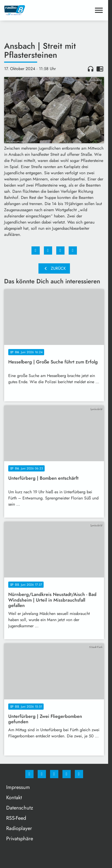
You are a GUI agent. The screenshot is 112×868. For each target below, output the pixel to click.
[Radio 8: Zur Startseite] (29, 10)
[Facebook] (29, 774)
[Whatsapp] (54, 774)
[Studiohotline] (67, 774)
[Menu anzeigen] (99, 10)
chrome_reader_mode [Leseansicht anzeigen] (100, 69)
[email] (79, 774)
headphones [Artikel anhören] (91, 69)
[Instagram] (42, 774)
